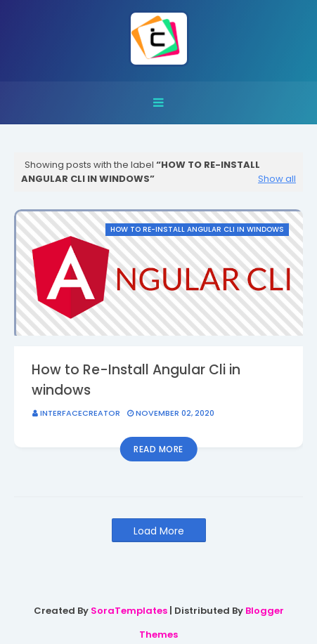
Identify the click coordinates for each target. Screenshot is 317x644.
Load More (159, 531)
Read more (158, 449)
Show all (277, 179)
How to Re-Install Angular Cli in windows (136, 380)
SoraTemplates (129, 611)
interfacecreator (80, 413)
